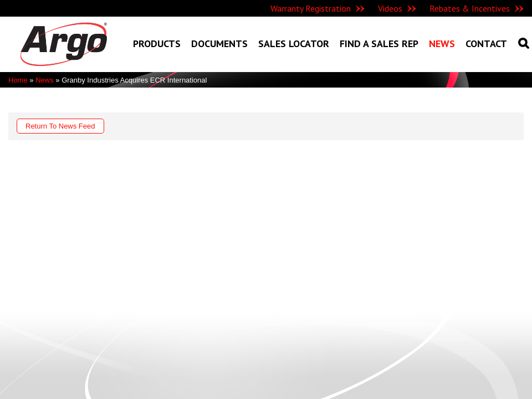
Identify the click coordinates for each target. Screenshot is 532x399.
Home (18, 80)
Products (157, 44)
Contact (486, 44)
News (442, 44)
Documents (219, 44)
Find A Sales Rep (379, 44)
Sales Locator (294, 44)
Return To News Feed (60, 126)
